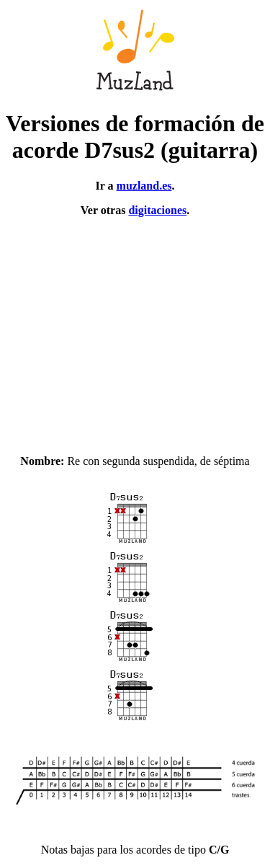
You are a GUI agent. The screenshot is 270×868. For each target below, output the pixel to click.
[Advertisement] (135, 329)
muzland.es (144, 186)
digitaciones (157, 210)
